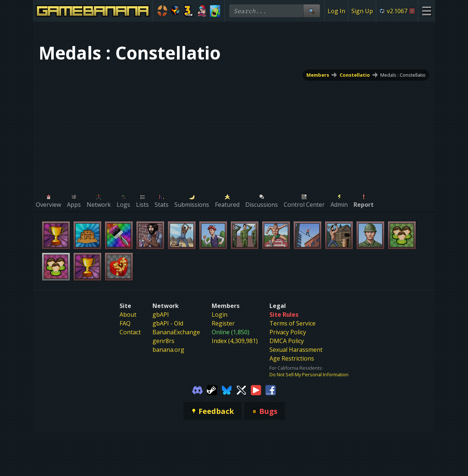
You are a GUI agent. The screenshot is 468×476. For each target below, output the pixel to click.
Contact (130, 332)
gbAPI (161, 315)
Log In (336, 11)
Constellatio (355, 75)
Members (318, 75)
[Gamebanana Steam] (212, 389)
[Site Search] (312, 11)
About (128, 315)
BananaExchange (176, 332)
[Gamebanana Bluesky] (227, 389)
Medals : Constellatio (403, 75)
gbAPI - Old (168, 323)
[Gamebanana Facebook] (271, 389)
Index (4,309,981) (235, 341)
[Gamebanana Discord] (197, 389)
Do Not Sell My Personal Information (309, 374)
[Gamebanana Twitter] (241, 389)
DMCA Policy (287, 341)
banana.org (168, 350)
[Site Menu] (427, 11)
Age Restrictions (292, 358)
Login (220, 315)
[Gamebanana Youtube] (256, 389)
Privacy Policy (288, 332)
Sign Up (362, 11)
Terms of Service (292, 323)
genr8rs (163, 341)
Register (223, 323)
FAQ (125, 323)
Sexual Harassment (296, 350)
